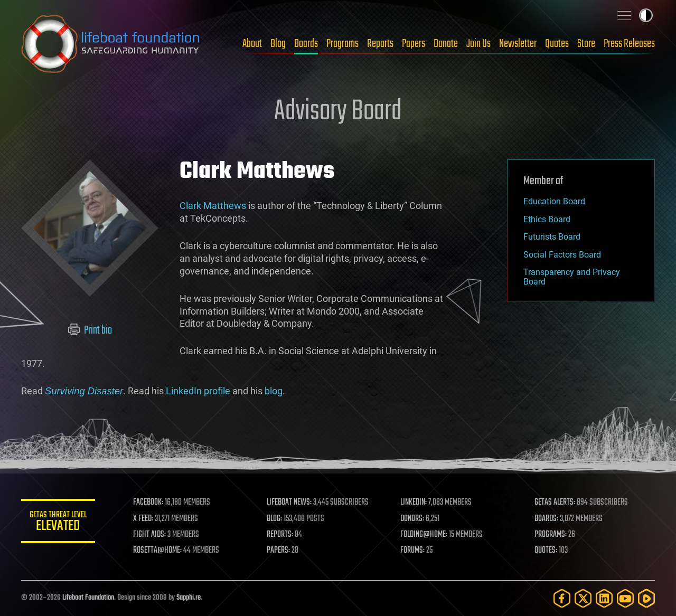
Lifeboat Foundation (88, 598)
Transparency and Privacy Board (572, 277)
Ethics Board (547, 219)
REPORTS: (280, 535)
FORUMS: (413, 551)
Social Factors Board (562, 255)
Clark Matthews (213, 206)
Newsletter (518, 44)
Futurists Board (552, 237)
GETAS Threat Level (58, 523)
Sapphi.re (189, 598)
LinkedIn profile (198, 391)
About (252, 44)
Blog (278, 44)
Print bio (90, 330)
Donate (446, 44)
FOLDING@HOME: (424, 535)
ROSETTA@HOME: (157, 551)
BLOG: (274, 519)
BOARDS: (546, 519)
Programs (342, 44)
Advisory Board (338, 112)
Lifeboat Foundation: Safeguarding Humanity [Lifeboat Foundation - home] (111, 44)
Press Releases (629, 44)
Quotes (557, 44)
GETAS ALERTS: (555, 503)
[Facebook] (562, 598)
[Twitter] (583, 598)
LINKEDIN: (414, 503)
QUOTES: (546, 551)
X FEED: (143, 519)
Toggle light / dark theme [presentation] (646, 15)
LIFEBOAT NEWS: (289, 503)
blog (274, 391)
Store (586, 44)
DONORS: (413, 519)
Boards (306, 44)
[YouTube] (625, 598)
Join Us (478, 44)
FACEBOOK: (148, 503)
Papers (414, 44)
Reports (380, 44)
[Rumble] (646, 598)
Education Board (554, 201)
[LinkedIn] (604, 598)
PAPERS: (278, 551)
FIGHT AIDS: (149, 535)
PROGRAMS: (551, 535)
